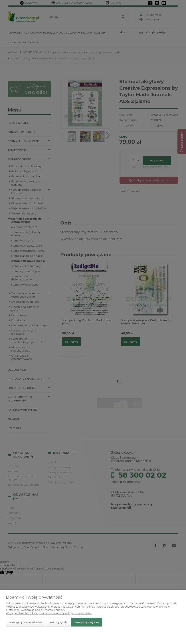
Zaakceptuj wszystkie (86, 622)
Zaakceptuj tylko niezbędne (25, 622)
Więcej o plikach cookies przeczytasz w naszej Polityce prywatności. (49, 613)
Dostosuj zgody (58, 622)
